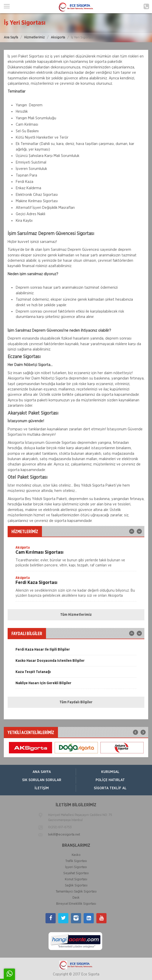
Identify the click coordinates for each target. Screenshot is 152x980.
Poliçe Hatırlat (110, 780)
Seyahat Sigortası (76, 873)
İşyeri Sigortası (76, 867)
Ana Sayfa (11, 38)
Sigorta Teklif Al (110, 788)
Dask (76, 898)
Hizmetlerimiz (34, 38)
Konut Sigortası (76, 879)
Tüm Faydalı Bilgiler (76, 702)
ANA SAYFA (42, 772)
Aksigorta (58, 38)
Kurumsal (110, 772)
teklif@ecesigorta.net (64, 835)
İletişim (42, 788)
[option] (76, 558)
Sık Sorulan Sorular (42, 780)
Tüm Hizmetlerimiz (76, 615)
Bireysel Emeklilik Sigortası (76, 904)
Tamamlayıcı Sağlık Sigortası (76, 892)
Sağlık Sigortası (76, 886)
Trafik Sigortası (76, 861)
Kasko (76, 855)
